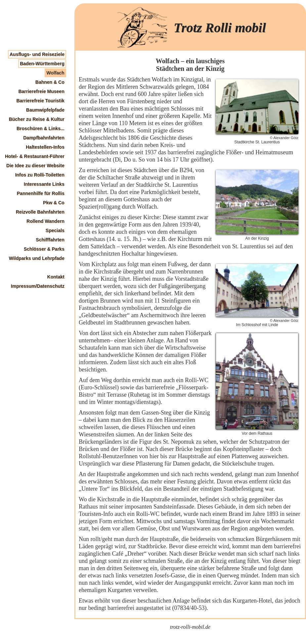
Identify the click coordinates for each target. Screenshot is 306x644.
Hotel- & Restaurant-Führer (35, 156)
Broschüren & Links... (41, 128)
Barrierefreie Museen (41, 91)
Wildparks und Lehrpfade (37, 258)
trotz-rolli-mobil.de (190, 627)
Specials (55, 230)
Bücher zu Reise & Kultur (37, 119)
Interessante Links (44, 184)
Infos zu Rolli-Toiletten (40, 175)
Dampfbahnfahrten (44, 138)
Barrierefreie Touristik (40, 101)
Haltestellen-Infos (45, 147)
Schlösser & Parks (44, 249)
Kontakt (56, 277)
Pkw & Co (54, 203)
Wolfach (55, 73)
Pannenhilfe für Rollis (41, 193)
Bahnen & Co (50, 82)
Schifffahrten (50, 240)
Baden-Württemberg (42, 64)
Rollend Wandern (45, 221)
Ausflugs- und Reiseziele (37, 54)
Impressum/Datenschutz (38, 286)
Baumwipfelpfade (45, 110)
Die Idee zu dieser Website (35, 166)
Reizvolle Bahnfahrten (40, 212)
